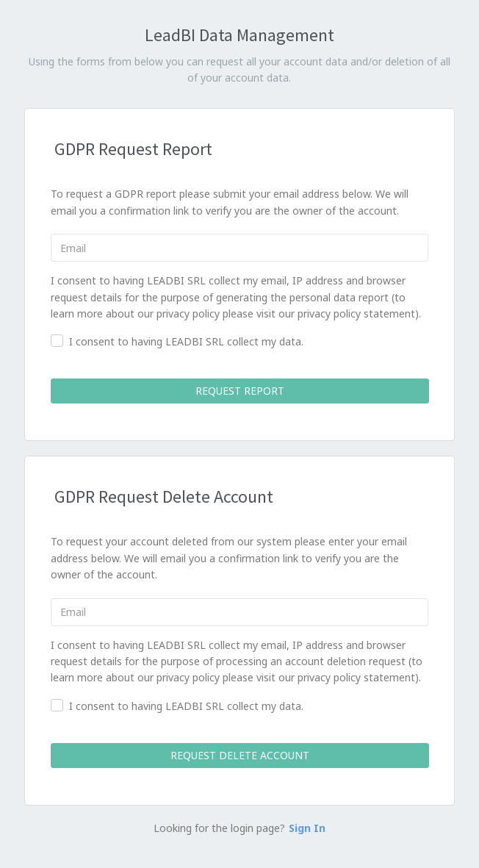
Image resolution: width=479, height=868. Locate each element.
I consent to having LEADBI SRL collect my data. (186, 341)
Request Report (239, 391)
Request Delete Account (239, 755)
